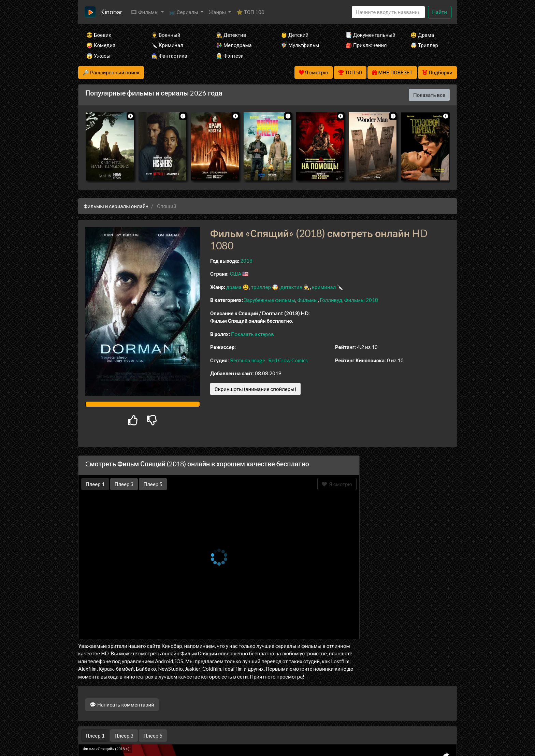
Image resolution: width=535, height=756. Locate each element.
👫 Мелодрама (234, 45)
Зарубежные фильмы (270, 300)
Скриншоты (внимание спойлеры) (255, 389)
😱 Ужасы (98, 56)
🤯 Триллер (424, 45)
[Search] (388, 12)
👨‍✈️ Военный (166, 35)
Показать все (429, 95)
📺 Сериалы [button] (184, 12)
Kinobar (111, 12)
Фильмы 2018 (361, 300)
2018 (246, 261)
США (235, 274)
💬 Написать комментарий (122, 704)
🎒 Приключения (366, 45)
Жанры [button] (218, 12)
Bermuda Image (248, 360)
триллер (261, 287)
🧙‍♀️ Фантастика (169, 56)
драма (234, 287)
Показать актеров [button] (252, 334)
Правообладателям (267, 738)
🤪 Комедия (101, 45)
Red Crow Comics (288, 360)
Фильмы (307, 300)
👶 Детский (295, 35)
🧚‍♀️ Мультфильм (300, 45)
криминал (324, 287)
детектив (291, 287)
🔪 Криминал (167, 45)
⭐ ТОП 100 (250, 12)
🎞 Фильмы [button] (145, 12)
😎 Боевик (99, 35)
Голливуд (331, 300)
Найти (440, 12)
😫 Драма (422, 35)
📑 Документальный (369, 35)
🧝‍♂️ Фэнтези (230, 56)
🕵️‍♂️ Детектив (231, 35)
